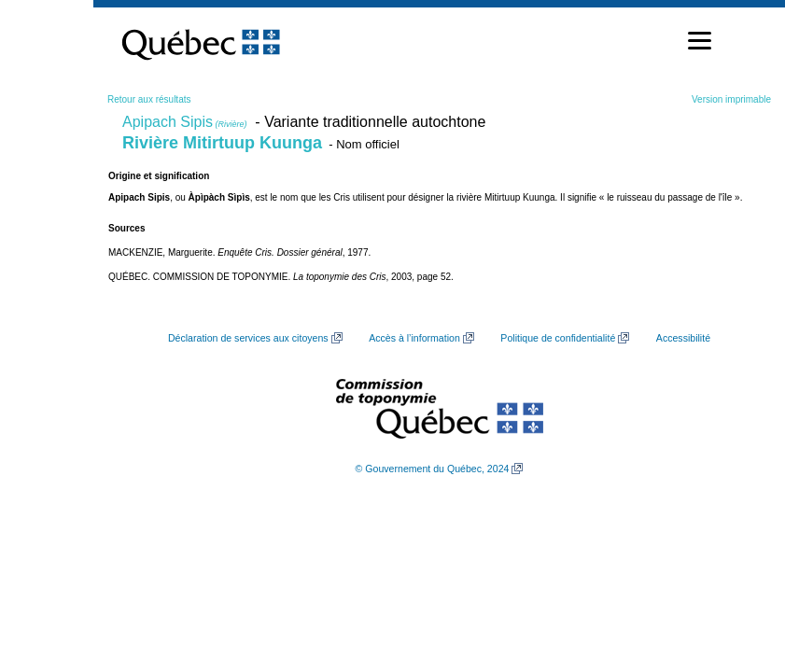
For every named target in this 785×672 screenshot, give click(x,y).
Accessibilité (683, 338)
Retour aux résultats (149, 99)
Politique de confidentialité (558, 338)
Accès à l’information (414, 338)
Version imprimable (731, 99)
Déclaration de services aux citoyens (248, 338)
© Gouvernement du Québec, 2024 (433, 469)
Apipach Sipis (184, 122)
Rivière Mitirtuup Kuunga (222, 143)
